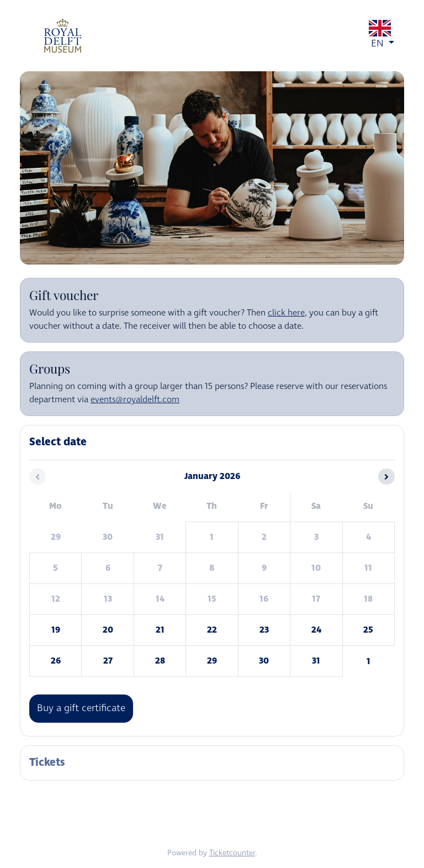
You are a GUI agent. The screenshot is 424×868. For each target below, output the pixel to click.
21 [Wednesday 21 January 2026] (160, 630)
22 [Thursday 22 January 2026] (212, 630)
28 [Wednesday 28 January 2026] (160, 661)
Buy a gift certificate (81, 708)
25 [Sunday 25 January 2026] (368, 630)
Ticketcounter (232, 853)
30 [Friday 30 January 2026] (264, 661)
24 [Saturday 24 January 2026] (316, 630)
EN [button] (383, 35)
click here (286, 313)
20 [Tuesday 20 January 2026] (108, 630)
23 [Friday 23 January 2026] (264, 630)
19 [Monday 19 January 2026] (56, 630)
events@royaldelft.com (135, 400)
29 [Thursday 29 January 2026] (212, 661)
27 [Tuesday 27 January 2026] (108, 661)
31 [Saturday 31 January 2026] (316, 661)
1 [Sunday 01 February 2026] (369, 661)
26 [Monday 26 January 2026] (56, 661)
